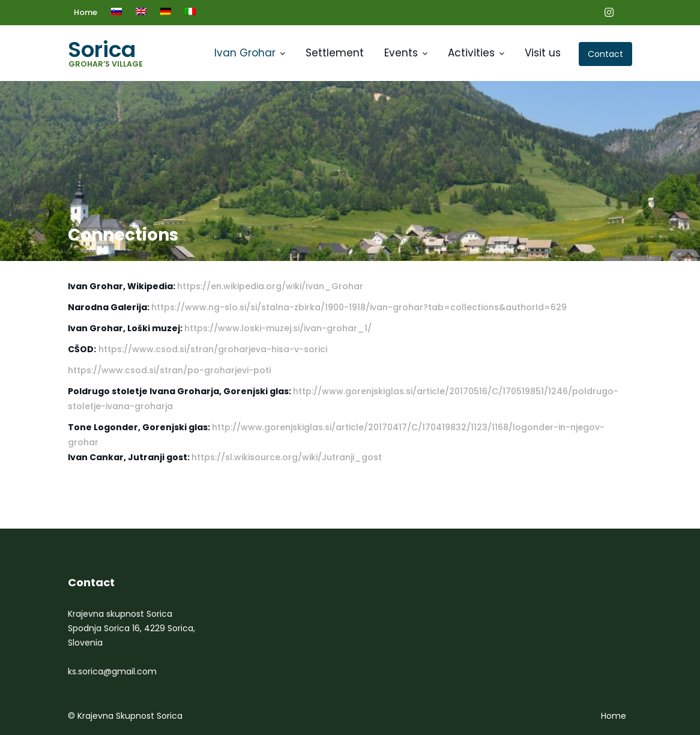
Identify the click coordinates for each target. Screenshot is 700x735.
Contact (605, 54)
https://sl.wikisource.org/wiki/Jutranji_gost (287, 457)
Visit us (543, 53)
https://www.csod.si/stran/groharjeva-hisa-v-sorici (213, 349)
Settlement (335, 53)
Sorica (102, 49)
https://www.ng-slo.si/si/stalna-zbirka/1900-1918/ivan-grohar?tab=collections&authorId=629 (359, 307)
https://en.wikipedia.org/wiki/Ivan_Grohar (270, 286)
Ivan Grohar (245, 53)
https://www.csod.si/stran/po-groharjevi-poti (169, 370)
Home (86, 12)
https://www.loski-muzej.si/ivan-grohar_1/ (278, 328)
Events (401, 53)
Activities (471, 53)
